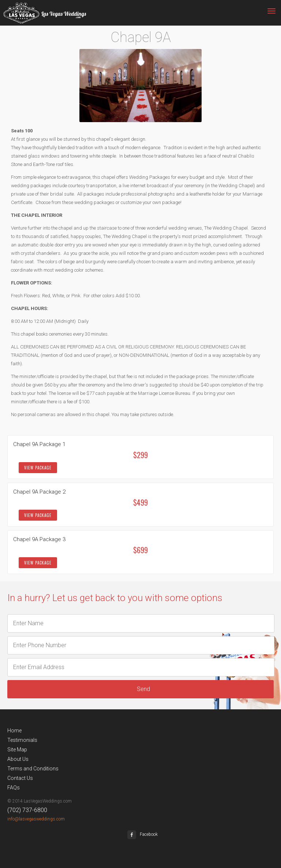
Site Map (17, 750)
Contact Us (20, 778)
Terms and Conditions (33, 769)
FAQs (14, 788)
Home (14, 731)
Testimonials (22, 740)
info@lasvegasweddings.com (36, 819)
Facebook (143, 834)
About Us (18, 759)
